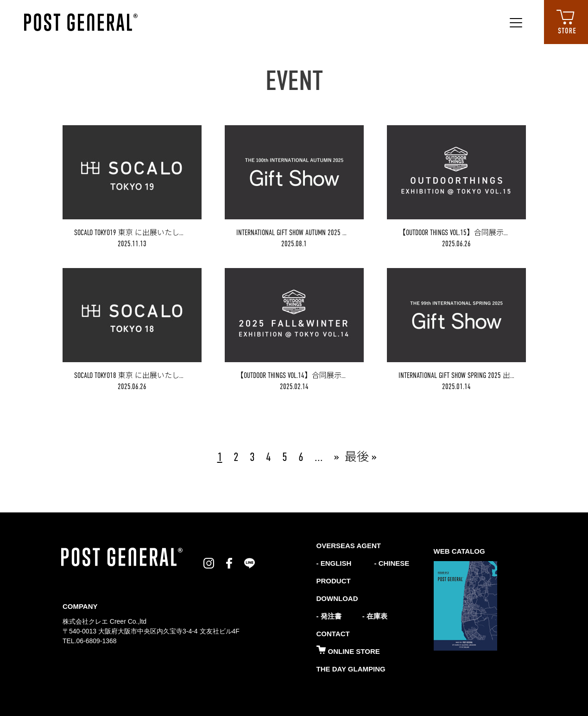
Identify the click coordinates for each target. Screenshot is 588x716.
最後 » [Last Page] (361, 457)
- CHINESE (391, 563)
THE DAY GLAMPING (351, 669)
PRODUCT (334, 581)
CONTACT (333, 634)
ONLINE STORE (348, 651)
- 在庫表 (375, 616)
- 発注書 (329, 616)
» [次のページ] (337, 457)
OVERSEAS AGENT (349, 546)
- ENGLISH (334, 563)
